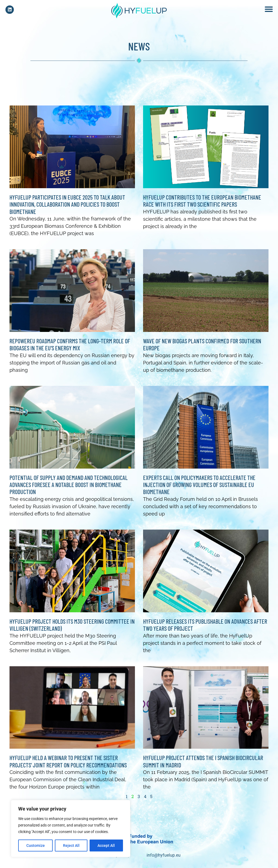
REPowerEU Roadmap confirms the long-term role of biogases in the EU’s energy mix (70, 347)
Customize (36, 845)
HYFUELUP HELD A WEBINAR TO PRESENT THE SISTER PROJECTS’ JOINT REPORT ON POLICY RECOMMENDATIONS (68, 764)
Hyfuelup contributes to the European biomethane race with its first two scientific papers (202, 203)
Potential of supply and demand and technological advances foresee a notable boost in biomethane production (69, 487)
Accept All (106, 845)
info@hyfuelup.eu (164, 858)
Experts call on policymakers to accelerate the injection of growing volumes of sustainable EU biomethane (199, 487)
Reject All (71, 845)
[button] (269, 9)
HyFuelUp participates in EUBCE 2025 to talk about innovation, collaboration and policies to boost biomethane (67, 207)
